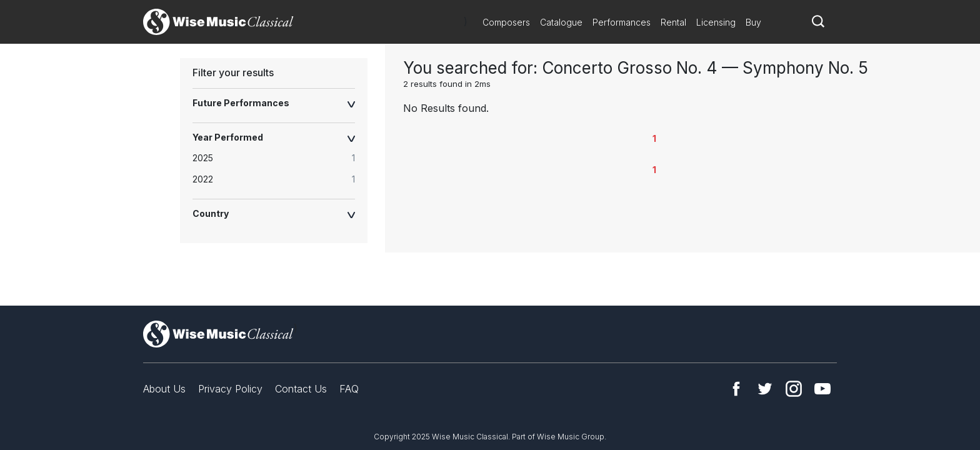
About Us (164, 389)
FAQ (349, 389)
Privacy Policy (230, 389)
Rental (673, 22)
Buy (753, 22)
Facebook (736, 389)
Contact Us (301, 389)
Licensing (716, 22)
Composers (506, 22)
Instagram (794, 389)
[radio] (280, 159)
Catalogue (561, 22)
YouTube (822, 389)
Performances (622, 22)
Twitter (765, 389)
